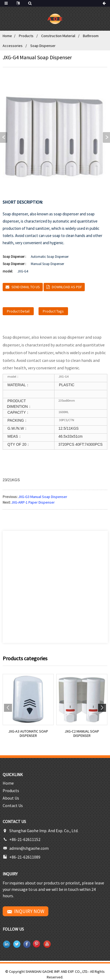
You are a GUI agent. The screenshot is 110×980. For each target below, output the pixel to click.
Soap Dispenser (43, 46)
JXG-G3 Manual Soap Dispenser (43, 497)
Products (26, 36)
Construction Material (58, 36)
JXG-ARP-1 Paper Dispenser (33, 502)
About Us (11, 798)
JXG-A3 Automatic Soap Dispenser (28, 734)
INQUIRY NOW (29, 911)
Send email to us (26, 287)
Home (7, 36)
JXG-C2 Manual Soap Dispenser (82, 734)
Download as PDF (67, 287)
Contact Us (13, 805)
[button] (106, 137)
